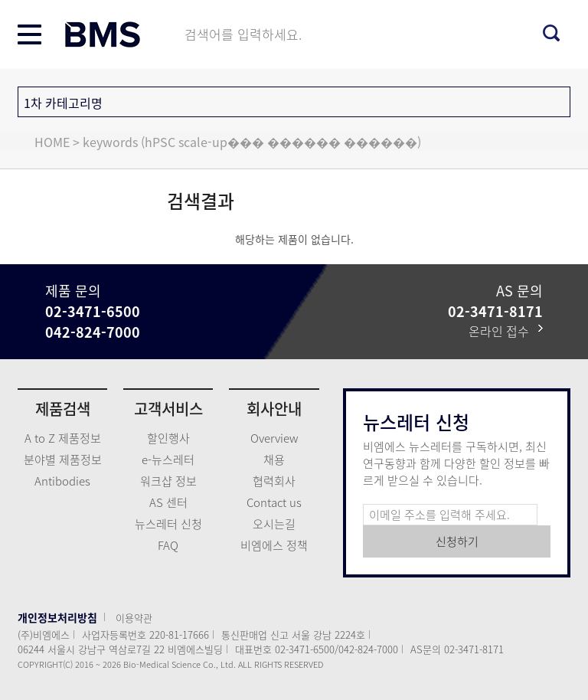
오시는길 (274, 524)
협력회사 (274, 481)
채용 (274, 460)
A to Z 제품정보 (63, 438)
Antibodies (62, 481)
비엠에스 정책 (274, 545)
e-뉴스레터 (168, 460)
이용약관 (134, 618)
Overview (274, 438)
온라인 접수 (506, 331)
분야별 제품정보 (63, 460)
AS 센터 (168, 502)
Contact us (274, 502)
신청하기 (457, 541)
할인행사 (168, 438)
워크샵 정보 (168, 481)
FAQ (168, 545)
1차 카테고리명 (63, 103)
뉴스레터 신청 (168, 524)
